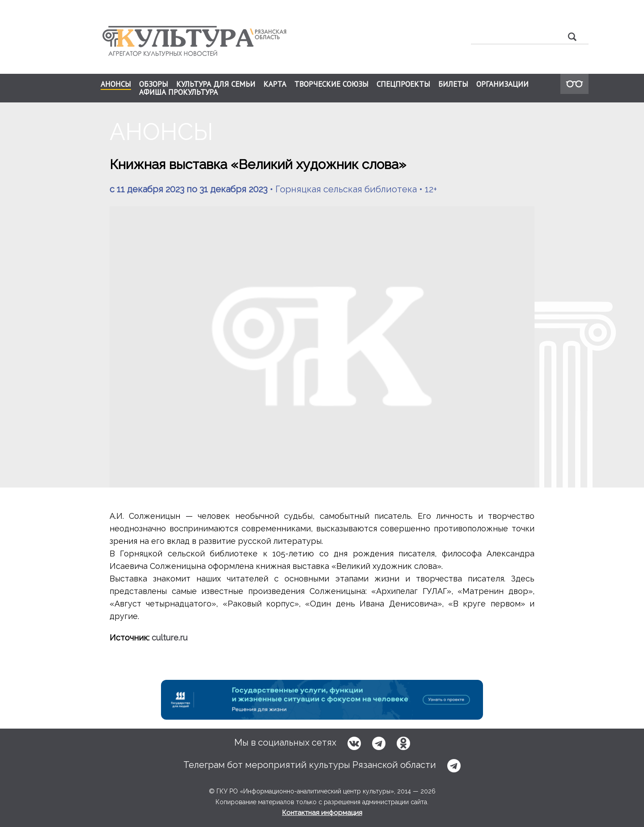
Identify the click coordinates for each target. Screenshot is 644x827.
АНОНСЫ (116, 85)
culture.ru (169, 638)
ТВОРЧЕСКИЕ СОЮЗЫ (331, 84)
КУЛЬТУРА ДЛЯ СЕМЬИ (216, 84)
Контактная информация (322, 813)
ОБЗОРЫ (154, 84)
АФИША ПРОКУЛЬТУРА (178, 92)
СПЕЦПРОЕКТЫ (403, 84)
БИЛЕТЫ (453, 84)
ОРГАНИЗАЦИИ (502, 84)
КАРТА (275, 84)
